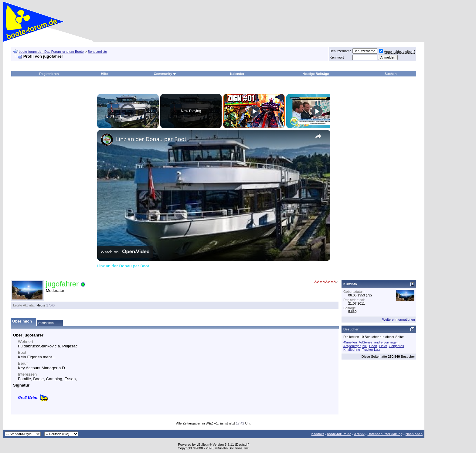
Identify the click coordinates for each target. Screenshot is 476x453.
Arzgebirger (352, 346)
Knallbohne (352, 350)
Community (165, 74)
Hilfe (104, 74)
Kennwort (337, 57)
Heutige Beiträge (316, 74)
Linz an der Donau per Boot (151, 139)
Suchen (391, 74)
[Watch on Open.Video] (125, 252)
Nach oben (414, 434)
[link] (107, 140)
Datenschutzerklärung (385, 434)
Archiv (359, 434)
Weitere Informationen (399, 319)
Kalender (237, 74)
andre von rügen (386, 342)
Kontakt (318, 434)
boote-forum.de (339, 434)
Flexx (383, 346)
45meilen (350, 342)
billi (365, 346)
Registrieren (49, 74)
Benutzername (341, 51)
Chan (373, 346)
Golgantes (396, 346)
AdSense (366, 342)
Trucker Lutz (371, 350)
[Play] (254, 111)
